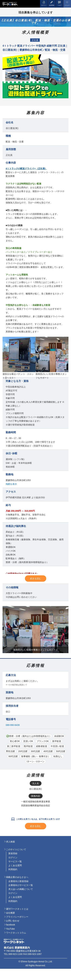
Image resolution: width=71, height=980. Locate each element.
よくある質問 (15, 865)
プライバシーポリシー (17, 917)
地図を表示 (11, 484)
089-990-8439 (13, 725)
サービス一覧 (15, 861)
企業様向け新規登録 (18, 881)
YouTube (10, 929)
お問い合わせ (13, 921)
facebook (11, 925)
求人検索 (10, 842)
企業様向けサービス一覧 (21, 885)
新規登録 (13, 853)
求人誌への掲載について (21, 889)
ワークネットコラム (16, 933)
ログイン (13, 857)
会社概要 (10, 913)
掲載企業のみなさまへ (17, 877)
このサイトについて (16, 849)
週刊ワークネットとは (17, 909)
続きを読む (36, 579)
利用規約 (13, 869)
